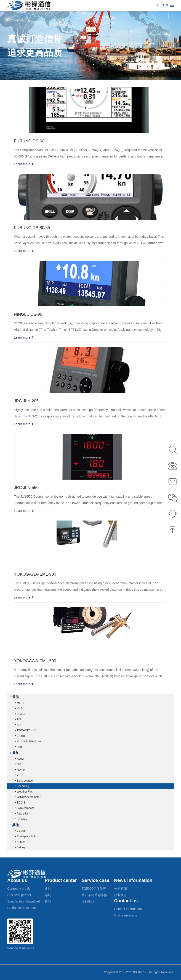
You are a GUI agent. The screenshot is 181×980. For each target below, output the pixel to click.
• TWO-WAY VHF (26, 730)
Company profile (19, 889)
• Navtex (20, 770)
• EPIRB (20, 736)
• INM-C (20, 714)
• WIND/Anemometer (28, 797)
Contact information (128, 909)
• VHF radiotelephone (28, 741)
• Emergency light (26, 836)
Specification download (24, 901)
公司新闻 (120, 889)
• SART (20, 725)
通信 (48, 889)
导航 (48, 895)
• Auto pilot (22, 814)
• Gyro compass (25, 808)
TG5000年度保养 (94, 889)
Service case (95, 880)
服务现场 (88, 901)
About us (17, 880)
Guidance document (22, 908)
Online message (126, 915)
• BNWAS (21, 819)
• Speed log (22, 786)
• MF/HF (20, 703)
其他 (48, 901)
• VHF (19, 708)
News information (133, 880)
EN (165, 5)
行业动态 (120, 895)
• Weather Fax (24, 792)
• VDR (19, 775)
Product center (61, 880)
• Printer (20, 842)
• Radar (20, 759)
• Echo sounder (24, 781)
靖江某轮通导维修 (94, 895)
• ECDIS (20, 803)
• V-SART (21, 831)
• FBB (19, 747)
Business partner (19, 895)
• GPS (19, 764)
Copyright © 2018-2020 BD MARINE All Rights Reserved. (139, 972)
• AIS (18, 719)
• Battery (20, 847)
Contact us (126, 901)
